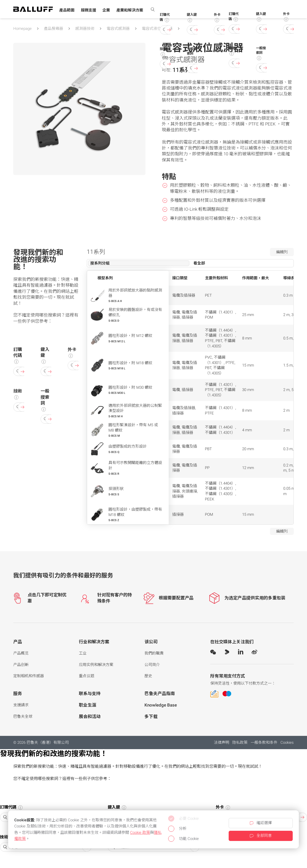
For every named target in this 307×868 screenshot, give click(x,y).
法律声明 (222, 743)
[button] (67, 10)
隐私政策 (240, 743)
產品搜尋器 (53, 29)
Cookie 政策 (140, 833)
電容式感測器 (118, 29)
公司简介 (152, 665)
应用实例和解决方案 (96, 665)
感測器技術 (85, 29)
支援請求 (21, 705)
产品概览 (21, 653)
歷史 (148, 676)
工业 (83, 653)
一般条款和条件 (264, 743)
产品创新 (21, 665)
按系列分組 (100, 263)
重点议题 (87, 676)
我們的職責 (154, 653)
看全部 (199, 263)
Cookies (287, 743)
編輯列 (282, 252)
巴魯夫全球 (23, 716)
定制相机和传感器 (29, 676)
